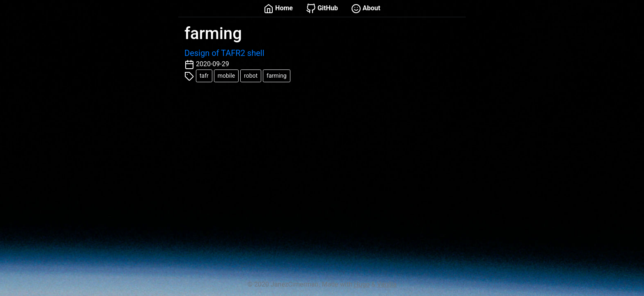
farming (277, 76)
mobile (226, 76)
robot (251, 76)
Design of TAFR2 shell (224, 53)
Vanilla (387, 284)
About (366, 9)
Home (278, 9)
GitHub (322, 9)
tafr (204, 76)
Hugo (362, 284)
